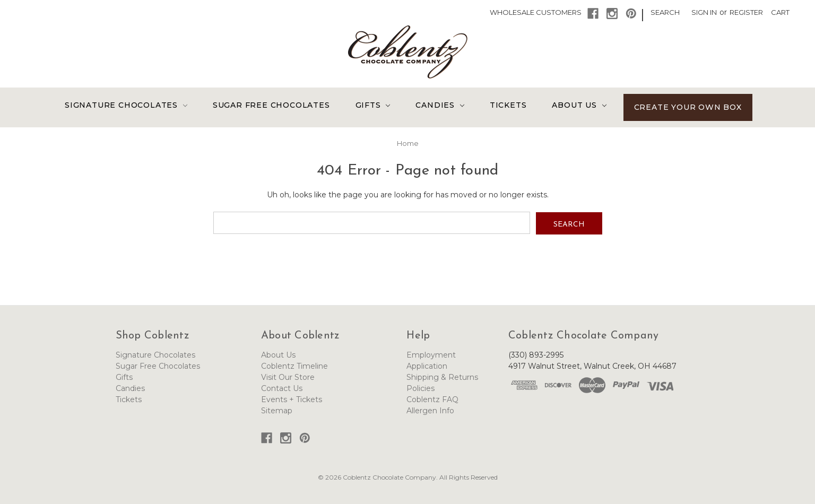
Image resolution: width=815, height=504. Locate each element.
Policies (420, 388)
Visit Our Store (288, 377)
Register (746, 12)
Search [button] (665, 12)
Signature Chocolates (126, 105)
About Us (579, 105)
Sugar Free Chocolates (271, 105)
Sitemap (277, 410)
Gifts (373, 105)
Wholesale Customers (536, 12)
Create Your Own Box (688, 107)
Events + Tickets (292, 399)
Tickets (508, 105)
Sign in (704, 12)
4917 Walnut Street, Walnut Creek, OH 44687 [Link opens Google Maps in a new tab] (592, 366)
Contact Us (282, 388)
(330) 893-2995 (536, 354)
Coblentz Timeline (294, 366)
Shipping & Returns (442, 377)
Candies (440, 105)
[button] (593, 14)
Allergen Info (430, 410)
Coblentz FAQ (432, 399)
